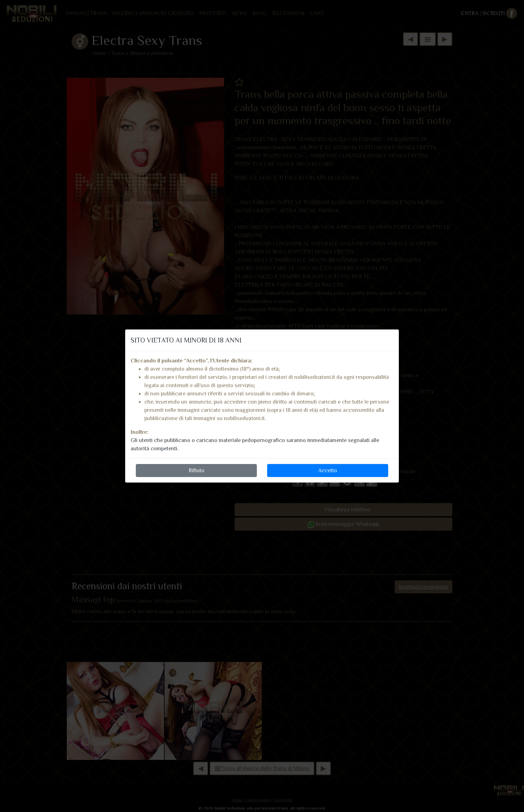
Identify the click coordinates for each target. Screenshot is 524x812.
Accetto (328, 471)
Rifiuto (196, 471)
